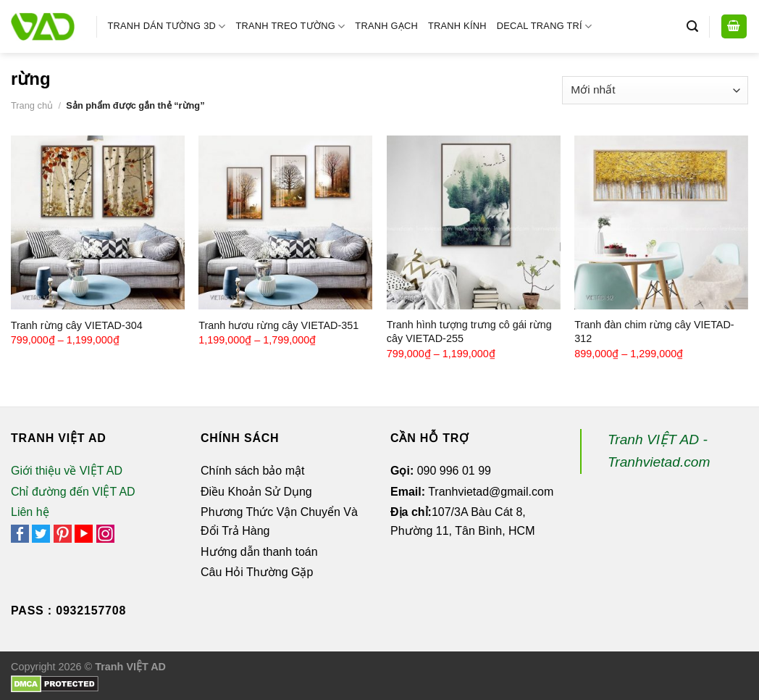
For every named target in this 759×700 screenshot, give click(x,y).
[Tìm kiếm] (692, 26)
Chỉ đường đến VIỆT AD (73, 492)
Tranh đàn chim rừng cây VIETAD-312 (654, 332)
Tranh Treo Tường (290, 26)
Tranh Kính (457, 26)
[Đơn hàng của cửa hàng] (655, 90)
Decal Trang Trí (545, 26)
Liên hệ (30, 512)
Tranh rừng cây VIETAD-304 (77, 325)
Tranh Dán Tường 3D (167, 26)
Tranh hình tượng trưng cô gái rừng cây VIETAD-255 (469, 332)
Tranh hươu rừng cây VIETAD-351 (278, 325)
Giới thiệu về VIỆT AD (67, 471)
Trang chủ (32, 105)
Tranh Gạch (386, 26)
